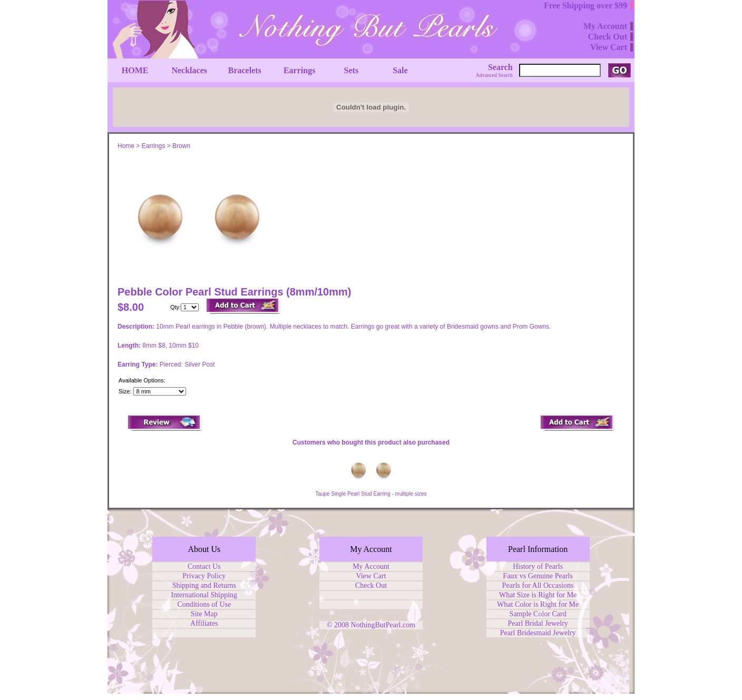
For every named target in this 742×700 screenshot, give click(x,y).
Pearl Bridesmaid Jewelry (538, 633)
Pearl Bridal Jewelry (538, 623)
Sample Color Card (538, 614)
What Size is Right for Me (538, 595)
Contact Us (204, 566)
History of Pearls (538, 566)
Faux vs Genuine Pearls (538, 576)
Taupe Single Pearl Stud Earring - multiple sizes (371, 494)
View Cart (371, 576)
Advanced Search (494, 75)
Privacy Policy (204, 576)
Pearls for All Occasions (538, 585)
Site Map (204, 614)
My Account (371, 566)
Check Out (371, 585)
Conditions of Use (204, 604)
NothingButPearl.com (383, 625)
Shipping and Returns (204, 585)
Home (126, 146)
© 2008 (339, 625)
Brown (181, 146)
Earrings (154, 146)
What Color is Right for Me (538, 604)
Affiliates (204, 623)
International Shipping (204, 595)
